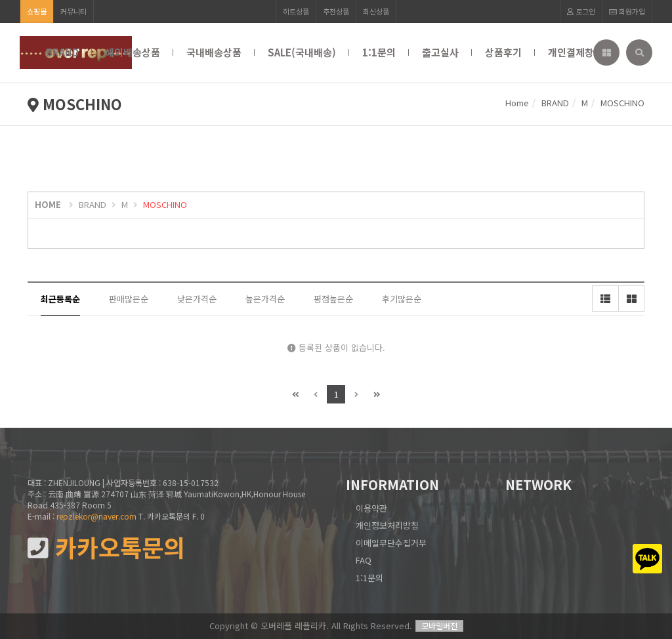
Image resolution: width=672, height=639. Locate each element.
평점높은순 (333, 299)
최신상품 (376, 11)
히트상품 (296, 11)
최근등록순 (60, 299)
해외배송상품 (133, 52)
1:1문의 (379, 52)
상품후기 (503, 52)
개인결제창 (571, 52)
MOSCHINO (165, 204)
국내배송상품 (214, 52)
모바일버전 (439, 626)
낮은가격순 (197, 299)
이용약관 (371, 508)
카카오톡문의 (106, 547)
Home (517, 103)
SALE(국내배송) (302, 52)
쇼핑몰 (37, 11)
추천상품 (336, 11)
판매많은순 (129, 299)
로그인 (581, 11)
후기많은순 (402, 299)
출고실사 (440, 52)
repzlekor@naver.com (96, 516)
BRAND (62, 52)
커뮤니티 (73, 11)
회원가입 (627, 11)
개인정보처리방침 (387, 525)
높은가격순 (265, 299)
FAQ (364, 560)
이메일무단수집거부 (391, 543)
